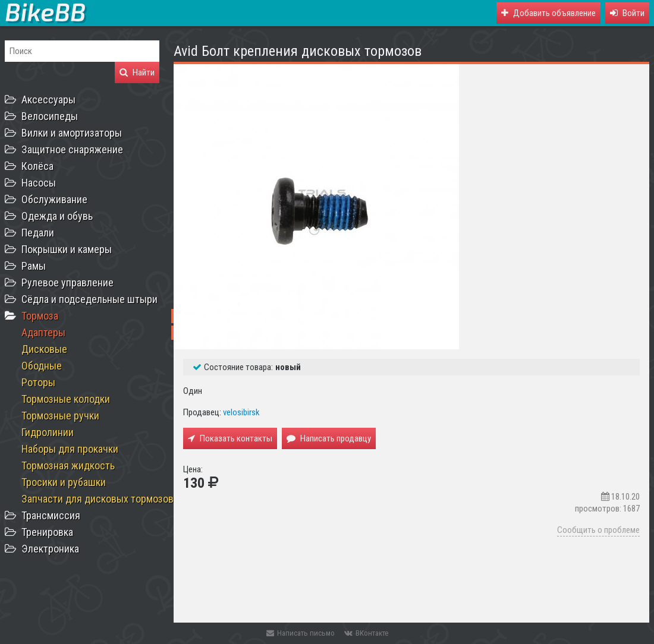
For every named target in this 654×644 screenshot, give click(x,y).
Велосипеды (50, 116)
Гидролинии (48, 432)
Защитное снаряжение (72, 149)
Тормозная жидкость (68, 465)
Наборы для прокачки (70, 449)
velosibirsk (241, 412)
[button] (627, 13)
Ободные (42, 366)
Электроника (50, 549)
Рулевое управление (67, 282)
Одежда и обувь (57, 216)
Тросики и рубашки (64, 482)
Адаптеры (43, 332)
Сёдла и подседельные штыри (89, 299)
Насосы (39, 183)
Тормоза (40, 316)
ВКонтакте (366, 633)
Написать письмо (301, 633)
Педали (38, 233)
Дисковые (44, 349)
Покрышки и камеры (67, 249)
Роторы (38, 382)
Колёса (37, 166)
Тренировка (47, 532)
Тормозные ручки (60, 416)
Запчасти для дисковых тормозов (98, 499)
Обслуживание (54, 199)
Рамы (34, 266)
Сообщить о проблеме (598, 530)
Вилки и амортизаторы (72, 133)
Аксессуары (48, 100)
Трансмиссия (51, 515)
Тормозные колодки (66, 399)
